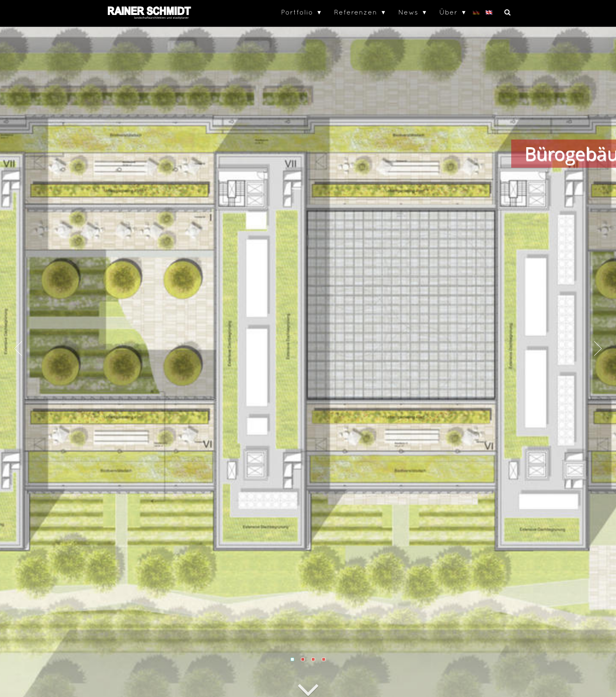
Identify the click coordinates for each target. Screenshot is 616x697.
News (408, 12)
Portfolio (297, 12)
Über (449, 12)
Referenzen (356, 12)
